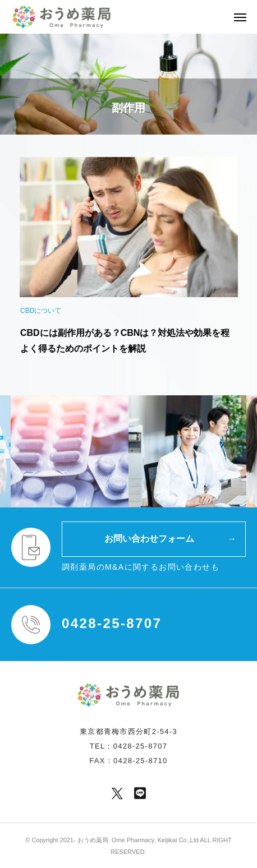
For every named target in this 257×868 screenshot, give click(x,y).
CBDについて (41, 311)
